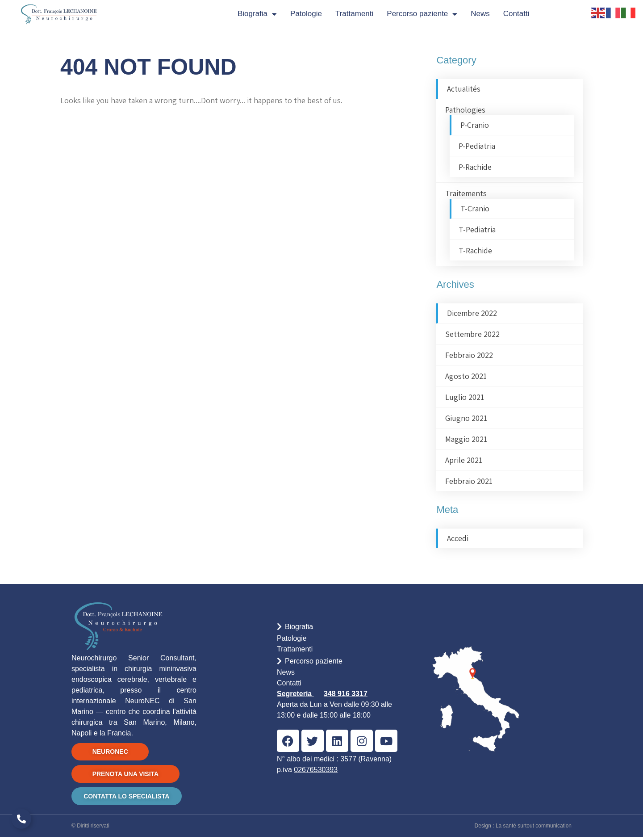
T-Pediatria (477, 229)
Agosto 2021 (466, 376)
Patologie (306, 14)
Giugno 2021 (466, 418)
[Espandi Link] (21, 819)
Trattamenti (354, 14)
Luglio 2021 (465, 397)
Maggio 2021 (466, 439)
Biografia (257, 14)
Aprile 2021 (464, 460)
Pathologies (465, 110)
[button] (343, 628)
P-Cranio (475, 125)
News (480, 14)
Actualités (464, 89)
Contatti (516, 14)
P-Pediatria (477, 146)
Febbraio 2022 (469, 355)
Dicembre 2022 (472, 313)
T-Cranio (475, 208)
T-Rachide (475, 250)
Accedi (458, 538)
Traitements (466, 193)
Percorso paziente (422, 14)
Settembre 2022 (472, 334)
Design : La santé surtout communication (523, 829)
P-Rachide (475, 167)
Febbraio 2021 (469, 481)
